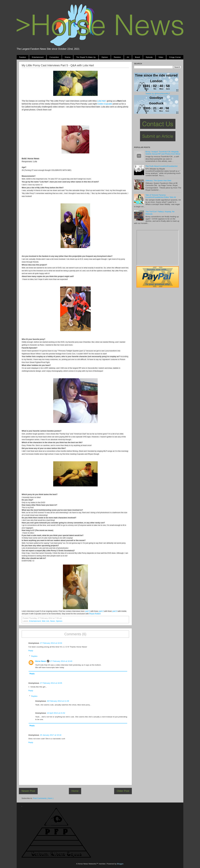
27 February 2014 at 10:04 (51, 643)
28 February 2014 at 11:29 (58, 701)
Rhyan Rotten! (95, 614)
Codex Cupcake (105, 104)
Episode (149, 57)
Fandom (23, 57)
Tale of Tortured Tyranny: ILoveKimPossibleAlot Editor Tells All (161, 196)
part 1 (88, 611)
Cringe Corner (175, 57)
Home (75, 791)
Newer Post (28, 791)
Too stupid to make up (86, 57)
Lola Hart (101, 101)
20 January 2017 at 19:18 (51, 735)
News (52, 621)
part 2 (101, 611)
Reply (31, 651)
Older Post (123, 791)
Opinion (105, 57)
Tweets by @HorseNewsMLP (158, 94)
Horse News (41, 661)
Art (128, 57)
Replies (34, 656)
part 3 (115, 611)
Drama (68, 57)
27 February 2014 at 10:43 (61, 661)
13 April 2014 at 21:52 (56, 713)
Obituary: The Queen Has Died (158, 180)
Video (161, 57)
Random (117, 57)
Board (137, 57)
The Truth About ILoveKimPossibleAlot (161, 166)
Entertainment (38, 57)
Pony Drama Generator (158, 248)
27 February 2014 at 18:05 (51, 683)
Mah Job (46, 621)
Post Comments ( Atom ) (43, 798)
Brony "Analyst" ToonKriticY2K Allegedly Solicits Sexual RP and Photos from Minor (163, 153)
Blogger (120, 864)
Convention (54, 57)
